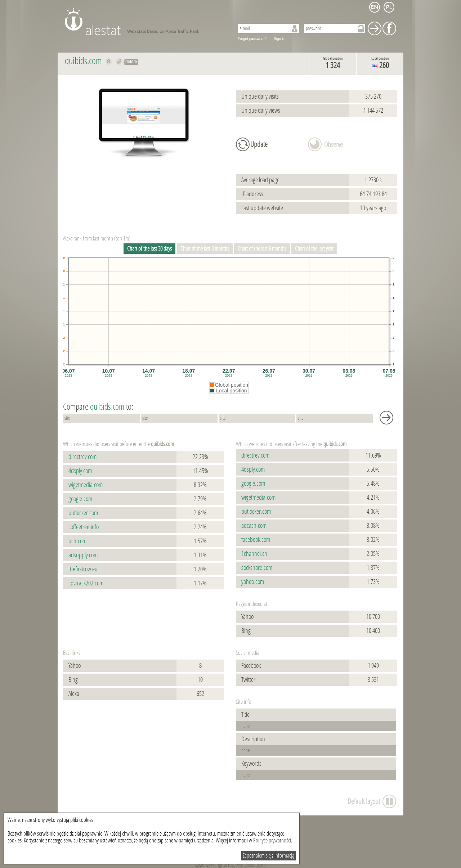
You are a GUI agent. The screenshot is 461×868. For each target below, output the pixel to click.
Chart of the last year (314, 249)
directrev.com (82, 457)
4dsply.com (80, 471)
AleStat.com (145, 22)
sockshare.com (257, 568)
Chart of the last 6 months (262, 249)
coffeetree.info (84, 527)
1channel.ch (254, 554)
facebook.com (256, 540)
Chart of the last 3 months (205, 249)
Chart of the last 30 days (149, 249)
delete (131, 62)
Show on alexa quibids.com (109, 62)
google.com (80, 499)
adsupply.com (83, 555)
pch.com (77, 541)
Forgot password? (252, 39)
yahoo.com (253, 582)
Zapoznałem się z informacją (268, 856)
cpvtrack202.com (86, 583)
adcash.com (254, 526)
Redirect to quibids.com (119, 62)
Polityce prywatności (272, 840)
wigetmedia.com (86, 485)
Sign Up (280, 39)
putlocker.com (83, 513)
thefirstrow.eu (83, 569)
